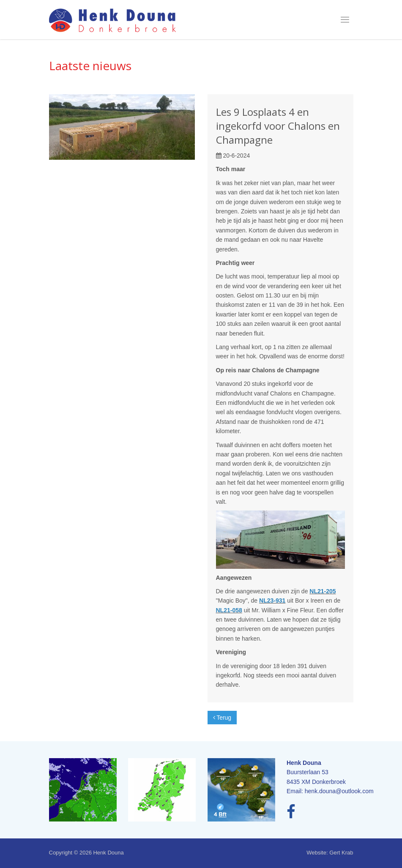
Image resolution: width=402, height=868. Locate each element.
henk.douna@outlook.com (339, 791)
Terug (222, 718)
